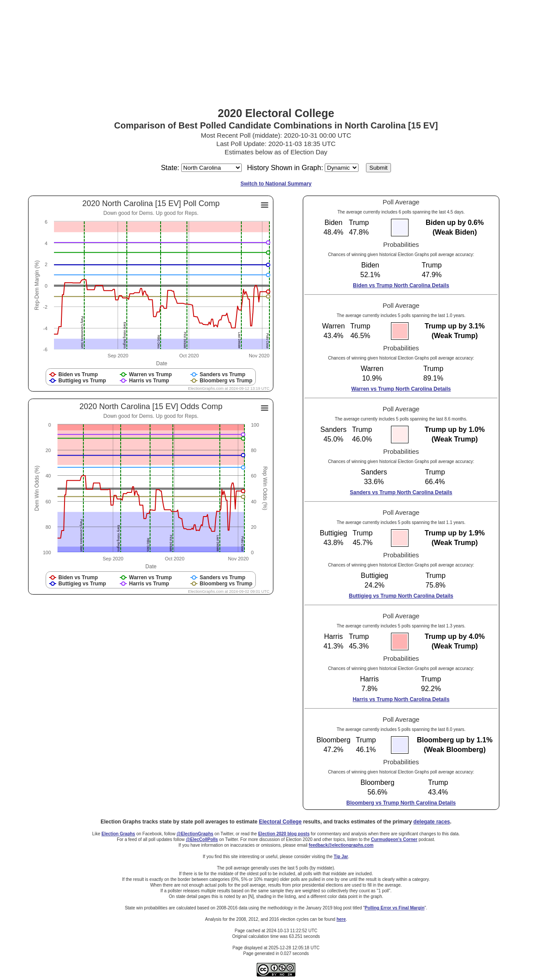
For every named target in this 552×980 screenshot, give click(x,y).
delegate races (432, 822)
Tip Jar (341, 857)
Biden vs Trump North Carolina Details (401, 285)
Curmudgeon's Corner (394, 839)
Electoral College (280, 822)
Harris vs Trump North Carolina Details (401, 699)
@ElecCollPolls (202, 839)
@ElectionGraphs (195, 834)
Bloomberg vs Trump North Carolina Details (401, 803)
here (341, 919)
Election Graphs (118, 834)
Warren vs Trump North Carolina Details (401, 389)
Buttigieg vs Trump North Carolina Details (401, 596)
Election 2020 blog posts (284, 834)
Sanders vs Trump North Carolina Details (401, 492)
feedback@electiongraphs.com (341, 845)
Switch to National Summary (276, 184)
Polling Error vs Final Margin (394, 908)
